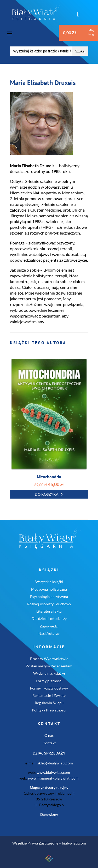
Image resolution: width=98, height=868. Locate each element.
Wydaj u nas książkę (49, 673)
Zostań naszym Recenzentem (49, 666)
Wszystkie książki (49, 582)
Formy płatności (49, 681)
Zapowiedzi (49, 626)
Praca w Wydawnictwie (49, 659)
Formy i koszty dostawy (49, 688)
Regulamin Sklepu (49, 703)
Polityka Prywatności (49, 710)
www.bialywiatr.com (53, 772)
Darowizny (49, 814)
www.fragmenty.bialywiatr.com (53, 778)
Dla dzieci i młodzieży (49, 618)
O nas (49, 735)
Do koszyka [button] (47, 494)
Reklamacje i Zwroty (49, 695)
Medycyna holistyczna (49, 589)
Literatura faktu (49, 611)
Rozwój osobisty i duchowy (49, 604)
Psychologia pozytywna (49, 597)
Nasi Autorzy (49, 633)
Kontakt (49, 743)
